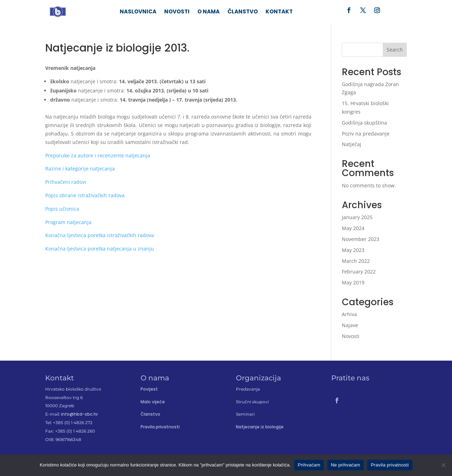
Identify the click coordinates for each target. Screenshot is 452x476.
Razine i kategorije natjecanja (81, 168)
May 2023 (353, 250)
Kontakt (279, 12)
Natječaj (352, 144)
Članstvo (243, 12)
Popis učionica (62, 209)
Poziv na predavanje (366, 134)
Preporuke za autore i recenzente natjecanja (98, 155)
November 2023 (361, 239)
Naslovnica (138, 12)
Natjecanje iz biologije (260, 427)
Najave (350, 325)
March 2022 (356, 261)
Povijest (149, 389)
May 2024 (353, 228)
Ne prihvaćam (346, 465)
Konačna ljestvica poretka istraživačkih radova (100, 235)
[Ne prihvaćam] (443, 465)
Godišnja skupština (364, 123)
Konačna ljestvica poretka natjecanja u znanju (100, 249)
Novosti (177, 12)
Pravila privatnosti (160, 427)
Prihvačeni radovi (66, 182)
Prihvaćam (309, 465)
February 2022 (359, 272)
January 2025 (357, 217)
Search (395, 50)
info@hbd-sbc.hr (79, 414)
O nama (209, 12)
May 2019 (353, 282)
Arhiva (349, 314)
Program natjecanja (68, 222)
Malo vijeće (153, 402)
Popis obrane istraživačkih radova (86, 195)
